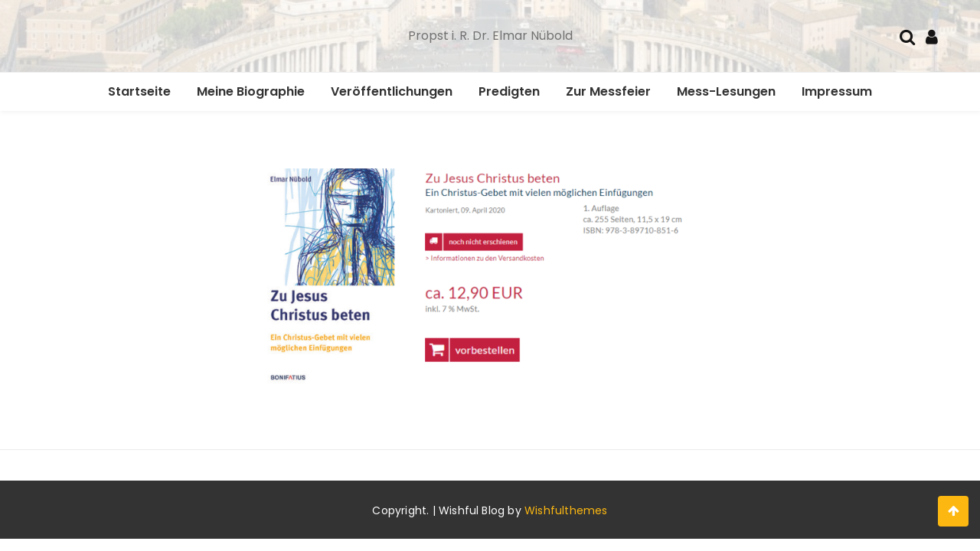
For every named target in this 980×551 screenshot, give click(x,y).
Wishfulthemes (566, 510)
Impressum (837, 91)
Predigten (509, 91)
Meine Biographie (251, 91)
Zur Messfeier (608, 91)
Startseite (139, 91)
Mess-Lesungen (726, 91)
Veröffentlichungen (392, 91)
